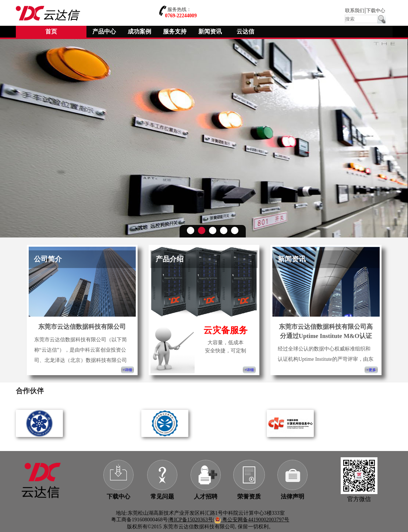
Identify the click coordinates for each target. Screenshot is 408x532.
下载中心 (376, 11)
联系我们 (355, 11)
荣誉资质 (249, 496)
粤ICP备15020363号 (191, 520)
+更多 (371, 370)
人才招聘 (206, 496)
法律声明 (292, 496)
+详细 (127, 370)
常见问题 (162, 496)
